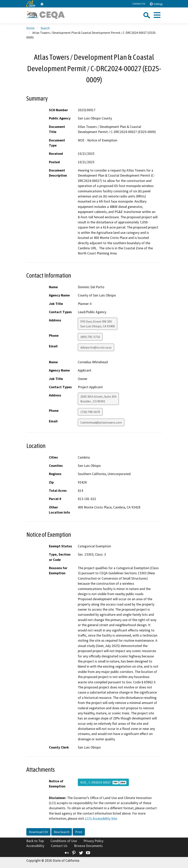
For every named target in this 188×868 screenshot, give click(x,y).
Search (45, 28)
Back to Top (35, 841)
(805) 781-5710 (90, 337)
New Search (62, 832)
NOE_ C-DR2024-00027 (103, 782)
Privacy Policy (93, 841)
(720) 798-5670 (90, 412)
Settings (156, 4)
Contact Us (139, 4)
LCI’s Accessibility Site (101, 818)
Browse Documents (88, 846)
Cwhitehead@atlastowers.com (101, 422)
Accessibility (35, 846)
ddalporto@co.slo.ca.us (96, 347)
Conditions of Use (64, 841)
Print (79, 832)
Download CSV (38, 832)
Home (30, 28)
